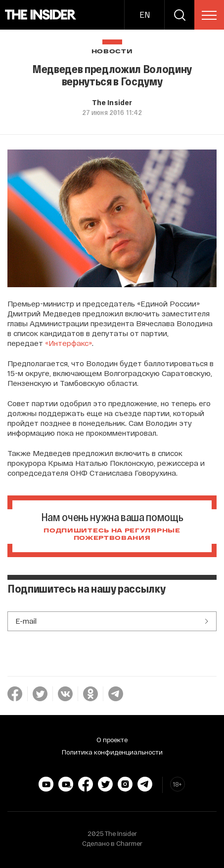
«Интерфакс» (68, 343)
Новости (112, 52)
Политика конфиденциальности (112, 752)
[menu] (209, 15)
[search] (179, 15)
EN (145, 15)
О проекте (112, 740)
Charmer (129, 843)
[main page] (41, 15)
